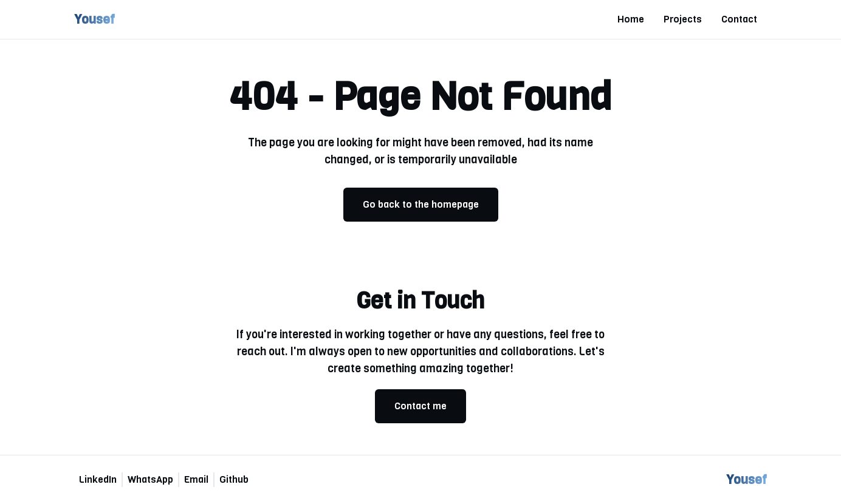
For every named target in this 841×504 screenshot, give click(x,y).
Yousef (94, 19)
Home (631, 19)
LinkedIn (98, 479)
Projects (683, 19)
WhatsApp (150, 479)
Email (196, 479)
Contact (739, 19)
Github (234, 479)
